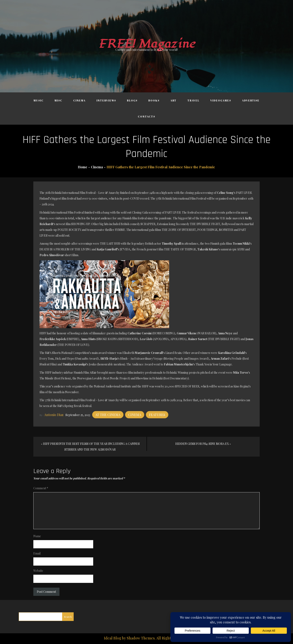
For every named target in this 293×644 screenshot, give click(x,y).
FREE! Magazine (146, 44)
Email (37, 553)
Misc (58, 100)
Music (39, 100)
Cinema (79, 100)
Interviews (106, 100)
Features (157, 415)
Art (173, 100)
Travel (193, 100)
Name (37, 536)
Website (38, 571)
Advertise (251, 100)
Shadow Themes (141, 638)
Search (68, 617)
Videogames (221, 100)
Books (154, 100)
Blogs (132, 100)
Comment (41, 488)
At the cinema (108, 415)
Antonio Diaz (54, 415)
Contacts (146, 116)
